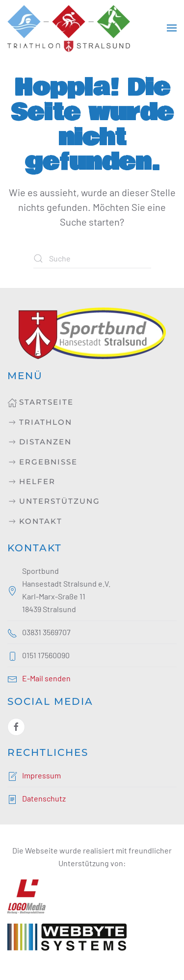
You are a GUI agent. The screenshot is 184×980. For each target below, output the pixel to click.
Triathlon (40, 422)
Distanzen (39, 442)
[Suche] (92, 258)
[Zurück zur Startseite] (69, 28)
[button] (172, 28)
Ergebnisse (42, 462)
